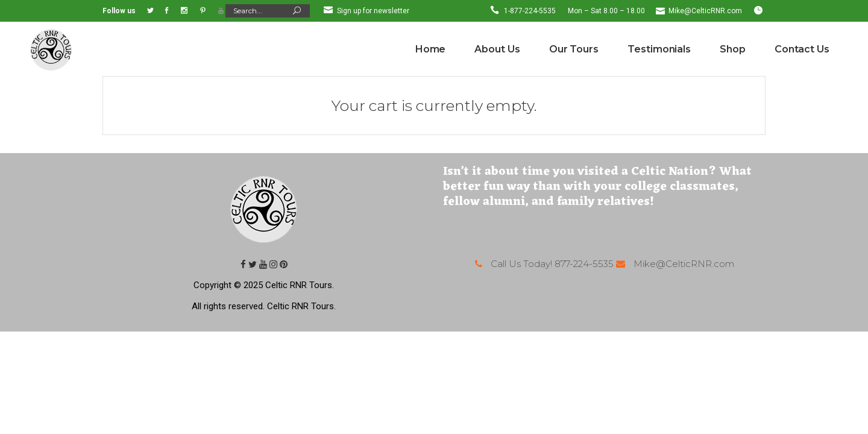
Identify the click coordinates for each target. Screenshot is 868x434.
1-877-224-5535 (530, 11)
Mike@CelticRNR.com (705, 11)
